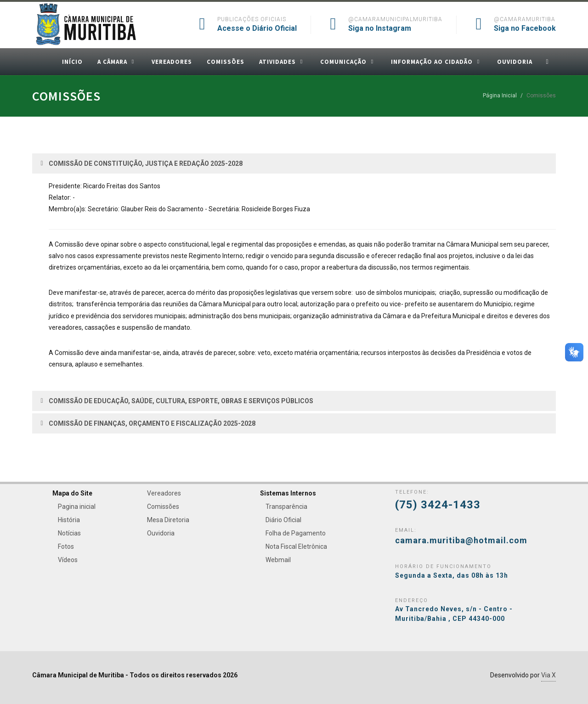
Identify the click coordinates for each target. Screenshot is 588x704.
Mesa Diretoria (168, 520)
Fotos (66, 546)
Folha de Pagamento (296, 533)
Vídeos (68, 560)
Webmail (278, 560)
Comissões (163, 507)
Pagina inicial (77, 507)
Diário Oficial (283, 520)
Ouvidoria (161, 533)
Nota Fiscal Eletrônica (296, 546)
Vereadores (164, 493)
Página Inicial (500, 96)
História (69, 520)
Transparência (286, 507)
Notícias (69, 533)
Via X (548, 675)
